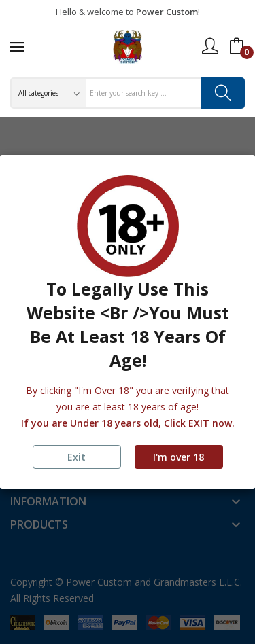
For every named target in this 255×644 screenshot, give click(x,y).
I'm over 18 (178, 457)
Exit (76, 457)
